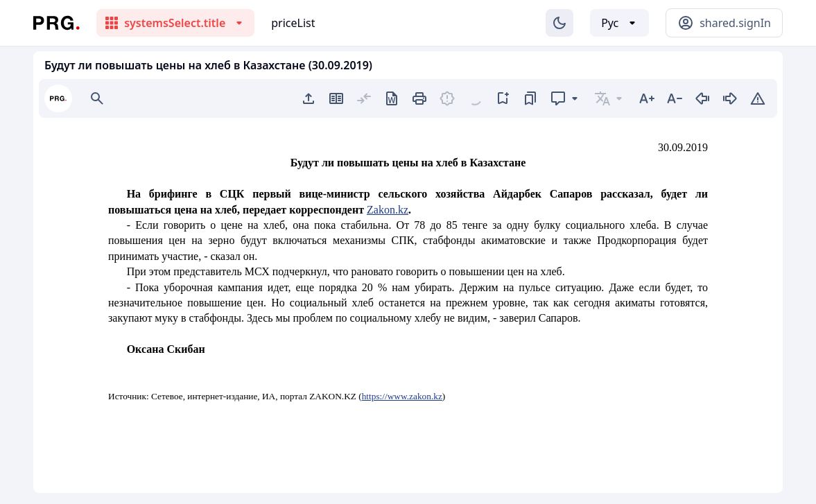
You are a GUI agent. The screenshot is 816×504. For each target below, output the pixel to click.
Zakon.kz (388, 210)
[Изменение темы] (559, 23)
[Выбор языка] (619, 23)
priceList (293, 23)
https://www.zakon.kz (402, 396)
